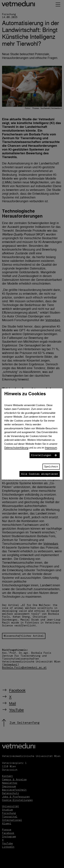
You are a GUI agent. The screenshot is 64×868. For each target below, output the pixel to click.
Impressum (51, 448)
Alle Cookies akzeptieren (40, 474)
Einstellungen (41, 455)
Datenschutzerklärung (16, 448)
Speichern (51, 467)
